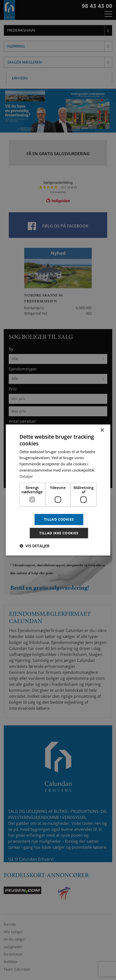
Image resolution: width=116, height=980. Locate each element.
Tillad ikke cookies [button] (59, 533)
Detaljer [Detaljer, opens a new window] (26, 476)
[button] (34, 546)
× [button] (102, 430)
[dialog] (58, 490)
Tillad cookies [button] (59, 519)
